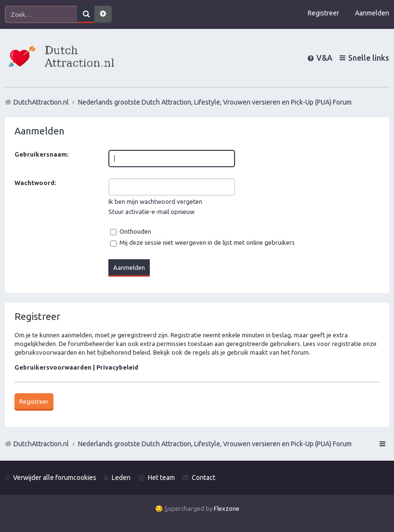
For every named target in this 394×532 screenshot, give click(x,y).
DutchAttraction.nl (41, 444)
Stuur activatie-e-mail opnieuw (151, 212)
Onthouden (131, 231)
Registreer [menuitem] (323, 13)
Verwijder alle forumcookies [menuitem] (55, 478)
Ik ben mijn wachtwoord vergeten (155, 201)
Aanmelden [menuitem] (372, 13)
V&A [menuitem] (324, 58)
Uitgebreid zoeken (103, 14)
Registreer (34, 401)
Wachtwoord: (35, 183)
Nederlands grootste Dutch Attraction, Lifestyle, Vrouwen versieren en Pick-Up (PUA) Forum (215, 444)
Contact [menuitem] (204, 478)
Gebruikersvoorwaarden (53, 367)
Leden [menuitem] (121, 478)
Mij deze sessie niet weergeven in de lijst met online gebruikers (203, 242)
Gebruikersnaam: (41, 154)
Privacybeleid (117, 367)
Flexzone (227, 508)
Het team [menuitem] (161, 478)
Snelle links (369, 58)
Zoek (86, 14)
